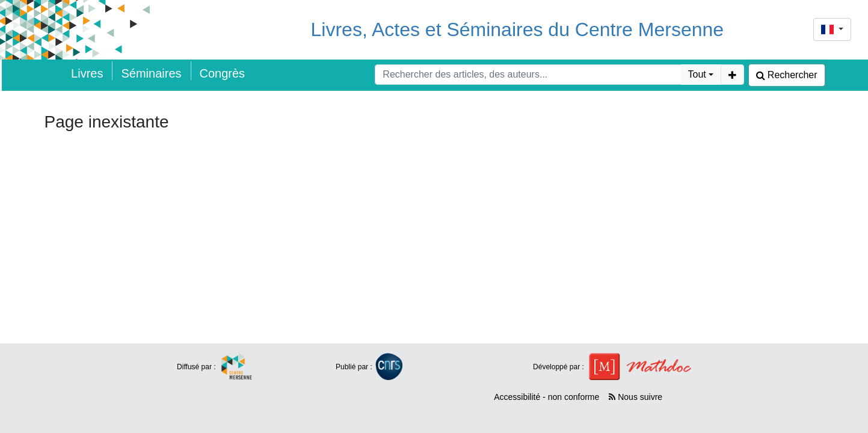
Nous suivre (636, 397)
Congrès (223, 73)
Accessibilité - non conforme (546, 397)
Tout (697, 74)
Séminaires (151, 73)
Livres (87, 73)
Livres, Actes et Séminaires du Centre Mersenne (518, 29)
